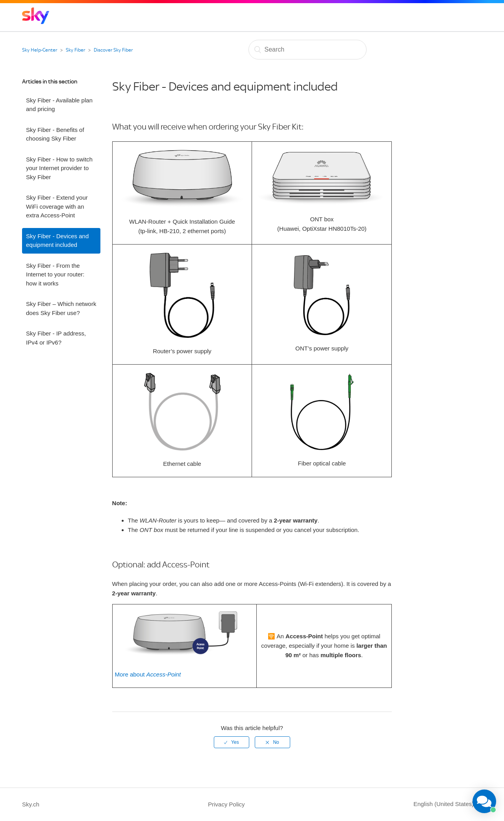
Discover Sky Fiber (113, 50)
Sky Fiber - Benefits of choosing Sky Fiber (55, 134)
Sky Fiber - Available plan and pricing (59, 105)
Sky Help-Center (40, 50)
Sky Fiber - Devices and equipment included (57, 241)
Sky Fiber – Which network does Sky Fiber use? (61, 308)
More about (148, 674)
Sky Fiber (75, 50)
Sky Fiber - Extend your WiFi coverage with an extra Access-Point (57, 206)
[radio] (232, 742)
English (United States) (445, 804)
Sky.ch (31, 804)
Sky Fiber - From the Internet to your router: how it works (55, 274)
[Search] (308, 50)
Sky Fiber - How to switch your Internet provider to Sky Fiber (59, 168)
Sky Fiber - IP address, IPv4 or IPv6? (56, 338)
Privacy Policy (226, 804)
